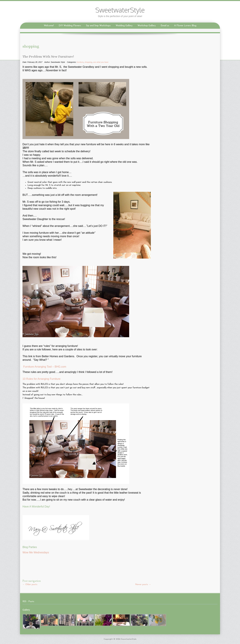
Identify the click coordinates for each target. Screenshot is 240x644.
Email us (165, 26)
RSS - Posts (28, 602)
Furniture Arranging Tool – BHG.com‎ (45, 367)
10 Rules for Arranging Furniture (41, 379)
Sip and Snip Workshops (98, 26)
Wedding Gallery (124, 26)
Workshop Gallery (147, 26)
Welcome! (49, 26)
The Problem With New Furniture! (48, 57)
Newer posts (143, 584)
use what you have (101, 62)
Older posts (30, 584)
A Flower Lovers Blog (185, 26)
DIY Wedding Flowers (70, 26)
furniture (80, 62)
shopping (88, 62)
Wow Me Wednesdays (36, 552)
